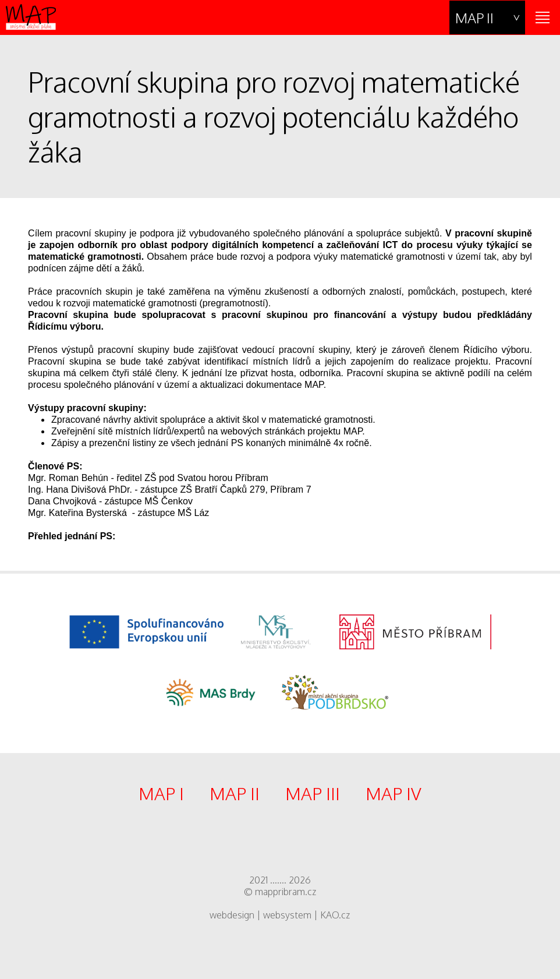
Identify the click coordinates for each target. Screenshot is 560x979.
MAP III (313, 793)
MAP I (161, 793)
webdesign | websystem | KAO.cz (280, 915)
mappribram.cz (286, 892)
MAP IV (394, 793)
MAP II (474, 18)
